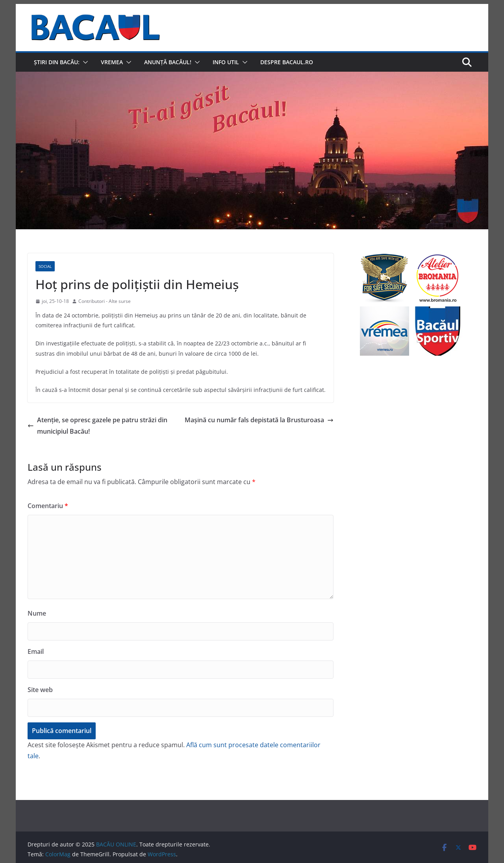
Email (36, 651)
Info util (226, 62)
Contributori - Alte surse (105, 301)
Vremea (112, 62)
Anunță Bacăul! (168, 62)
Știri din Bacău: (57, 62)
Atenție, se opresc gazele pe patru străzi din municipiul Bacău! (97, 426)
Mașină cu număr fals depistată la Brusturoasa (259, 420)
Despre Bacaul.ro (287, 62)
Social (45, 266)
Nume (37, 613)
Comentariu (48, 506)
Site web (40, 690)
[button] (84, 62)
